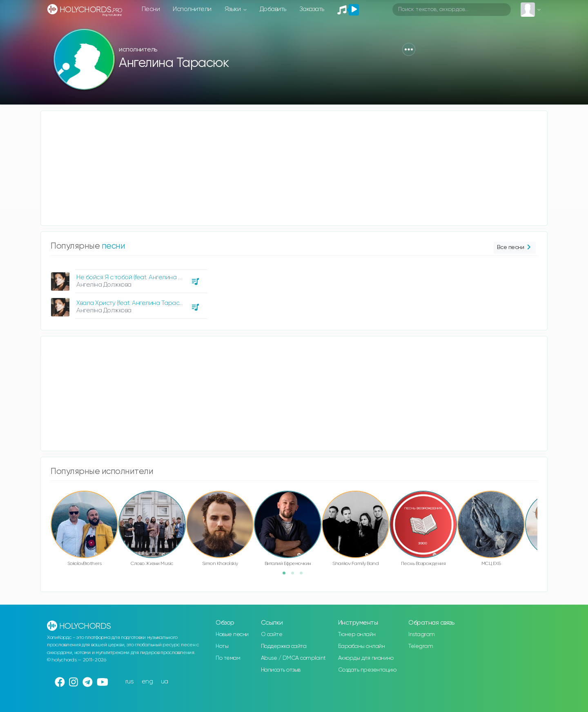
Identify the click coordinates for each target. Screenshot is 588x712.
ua (165, 682)
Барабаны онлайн (362, 646)
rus (130, 682)
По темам (228, 658)
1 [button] (287, 576)
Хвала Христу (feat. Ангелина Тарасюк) (133, 303)
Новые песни (232, 634)
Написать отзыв (281, 670)
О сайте (272, 634)
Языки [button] (233, 9)
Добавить (273, 9)
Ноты (222, 646)
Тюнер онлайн (357, 634)
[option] (128, 291)
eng (147, 682)
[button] (409, 49)
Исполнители (192, 9)
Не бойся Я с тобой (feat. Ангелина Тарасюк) (141, 277)
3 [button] (304, 576)
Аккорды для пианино (366, 658)
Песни (151, 9)
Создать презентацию (367, 670)
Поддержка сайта (284, 646)
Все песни (515, 248)
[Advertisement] (286, 168)
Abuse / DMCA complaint (293, 658)
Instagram (422, 634)
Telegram (421, 646)
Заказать (312, 9)
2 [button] (295, 576)
